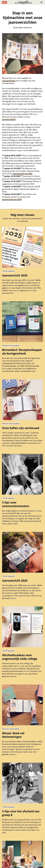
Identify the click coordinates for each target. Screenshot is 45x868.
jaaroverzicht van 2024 (12, 200)
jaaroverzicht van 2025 (23, 174)
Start (5, 2)
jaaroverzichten (9, 81)
